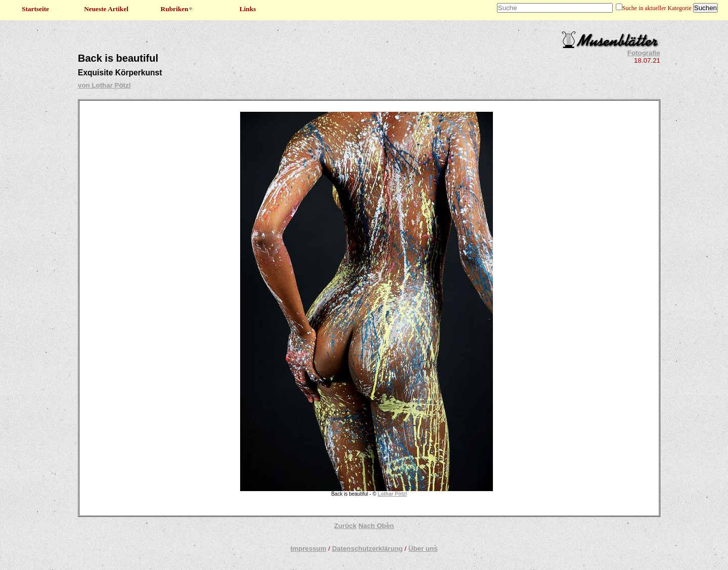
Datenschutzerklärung (368, 549)
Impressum (308, 549)
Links (248, 9)
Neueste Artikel (106, 9)
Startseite (35, 9)
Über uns (423, 549)
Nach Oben (376, 526)
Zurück (345, 526)
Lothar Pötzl (392, 494)
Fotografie (644, 53)
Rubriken (177, 9)
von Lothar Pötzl (104, 85)
